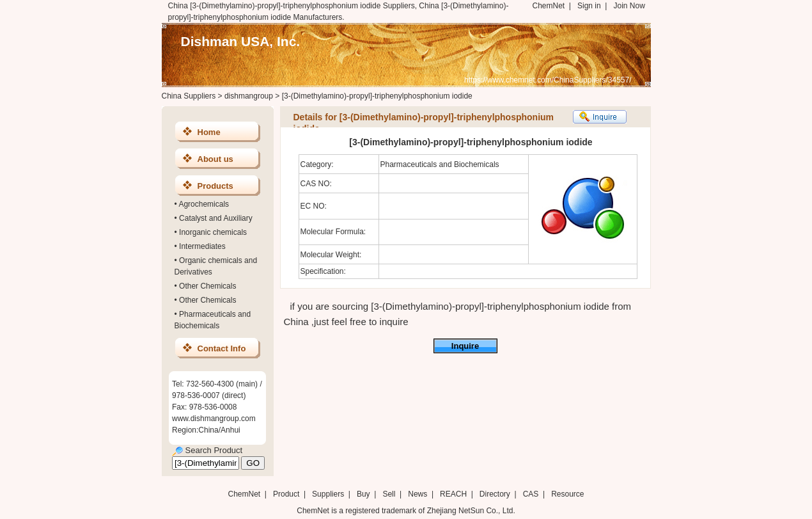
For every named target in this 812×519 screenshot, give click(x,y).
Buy (363, 494)
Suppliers (328, 494)
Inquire (465, 346)
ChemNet (549, 6)
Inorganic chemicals (213, 232)
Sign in (589, 6)
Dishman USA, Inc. (241, 41)
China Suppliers (189, 96)
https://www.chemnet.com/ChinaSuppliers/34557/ (548, 80)
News (418, 494)
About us (215, 159)
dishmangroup (249, 96)
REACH (453, 494)
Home (209, 132)
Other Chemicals (207, 286)
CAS (531, 494)
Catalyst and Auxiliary (216, 218)
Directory (495, 494)
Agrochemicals (204, 204)
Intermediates (202, 246)
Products (215, 186)
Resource (567, 494)
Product (287, 494)
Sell (389, 494)
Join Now (629, 6)
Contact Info (222, 348)
